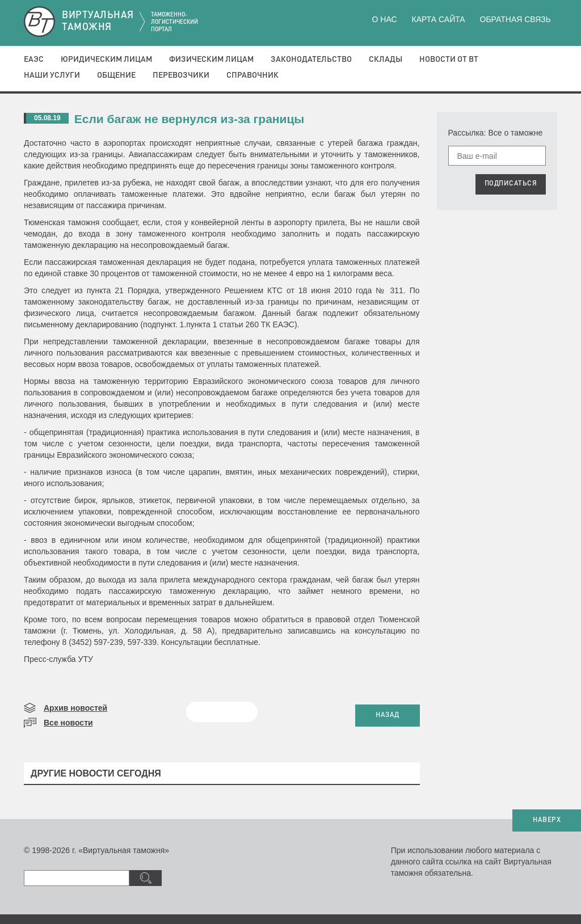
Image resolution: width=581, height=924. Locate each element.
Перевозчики (181, 75)
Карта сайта (438, 19)
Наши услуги (52, 75)
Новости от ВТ (449, 60)
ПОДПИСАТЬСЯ (511, 184)
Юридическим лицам (106, 60)
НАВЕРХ (547, 820)
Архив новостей (75, 708)
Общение (116, 75)
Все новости (68, 723)
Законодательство (311, 60)
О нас (385, 19)
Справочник (252, 75)
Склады (386, 60)
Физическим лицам (211, 60)
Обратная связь (515, 19)
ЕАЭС (34, 60)
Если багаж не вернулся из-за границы (190, 119)
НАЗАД (388, 715)
